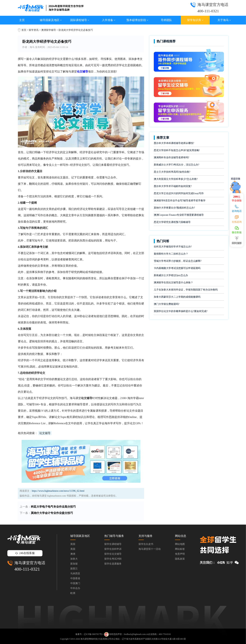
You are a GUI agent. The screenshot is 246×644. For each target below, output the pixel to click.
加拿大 (74, 559)
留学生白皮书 (146, 544)
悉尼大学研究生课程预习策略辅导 (172, 222)
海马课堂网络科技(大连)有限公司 (96, 639)
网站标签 (180, 549)
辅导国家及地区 (51, 20)
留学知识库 (195, 20)
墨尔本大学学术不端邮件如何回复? (173, 186)
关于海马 (224, 20)
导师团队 (166, 20)
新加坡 (74, 564)
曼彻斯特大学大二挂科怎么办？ (171, 254)
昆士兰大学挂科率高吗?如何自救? (172, 172)
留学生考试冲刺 (113, 559)
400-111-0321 (27, 569)
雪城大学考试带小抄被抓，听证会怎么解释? (178, 261)
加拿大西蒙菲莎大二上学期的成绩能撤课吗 (177, 297)
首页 (24, 30)
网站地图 (180, 544)
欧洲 (73, 593)
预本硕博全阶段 (137, 20)
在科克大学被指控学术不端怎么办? (173, 247)
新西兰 (74, 569)
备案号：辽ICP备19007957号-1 (90, 634)
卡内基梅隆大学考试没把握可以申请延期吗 (177, 268)
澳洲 (73, 554)
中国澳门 (75, 583)
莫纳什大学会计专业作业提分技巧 (52, 513)
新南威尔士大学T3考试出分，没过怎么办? (177, 165)
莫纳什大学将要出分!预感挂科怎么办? (174, 208)
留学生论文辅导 (113, 554)
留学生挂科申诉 (113, 549)
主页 (22, 20)
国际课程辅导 (80, 20)
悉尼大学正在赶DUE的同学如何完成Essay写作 (179, 193)
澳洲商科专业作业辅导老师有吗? (171, 157)
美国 (73, 549)
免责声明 (180, 554)
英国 (73, 544)
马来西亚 (75, 574)
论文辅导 (45, 433)
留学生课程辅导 (113, 544)
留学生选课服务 (113, 564)
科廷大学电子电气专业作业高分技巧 (53, 507)
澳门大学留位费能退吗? (167, 304)
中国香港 (75, 578)
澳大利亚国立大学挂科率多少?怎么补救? (176, 179)
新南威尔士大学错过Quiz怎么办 (171, 275)
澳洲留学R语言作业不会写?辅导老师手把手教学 (180, 201)
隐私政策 (180, 559)
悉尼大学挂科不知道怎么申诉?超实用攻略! (177, 150)
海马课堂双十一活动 (150, 549)
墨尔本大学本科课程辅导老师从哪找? (174, 143)
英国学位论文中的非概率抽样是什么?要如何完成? (181, 311)
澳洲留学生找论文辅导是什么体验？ (173, 283)
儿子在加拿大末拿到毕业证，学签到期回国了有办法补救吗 (186, 290)
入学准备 (109, 20)
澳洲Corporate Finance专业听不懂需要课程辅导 (179, 215)
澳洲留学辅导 (49, 30)
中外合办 (75, 588)
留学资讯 (34, 30)
